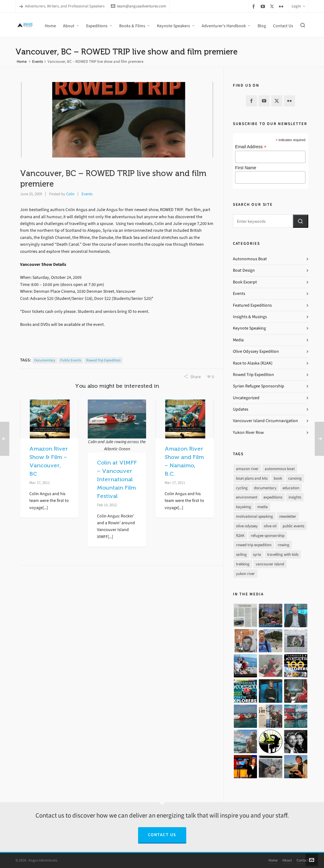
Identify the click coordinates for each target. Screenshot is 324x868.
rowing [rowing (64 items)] (284, 545)
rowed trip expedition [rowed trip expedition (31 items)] (254, 545)
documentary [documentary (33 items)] (265, 488)
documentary (45, 360)
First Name (246, 168)
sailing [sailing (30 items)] (241, 554)
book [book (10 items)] (278, 478)
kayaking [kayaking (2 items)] (244, 507)
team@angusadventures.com (139, 6)
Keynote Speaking (249, 328)
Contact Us (162, 835)
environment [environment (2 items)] (247, 497)
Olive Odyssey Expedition (256, 351)
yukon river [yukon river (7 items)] (245, 574)
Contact (303, 860)
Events (38, 61)
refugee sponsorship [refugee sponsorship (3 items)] (268, 535)
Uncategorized (246, 398)
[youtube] (264, 6)
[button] (301, 221)
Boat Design (244, 270)
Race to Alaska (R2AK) (253, 363)
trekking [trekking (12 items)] (243, 564)
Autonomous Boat (250, 259)
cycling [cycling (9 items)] (242, 488)
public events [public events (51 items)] (293, 526)
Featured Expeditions (252, 305)
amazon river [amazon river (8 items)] (247, 469)
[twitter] (273, 6)
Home (22, 61)
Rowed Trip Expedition (253, 375)
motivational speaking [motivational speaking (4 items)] (255, 516)
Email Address (251, 147)
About (287, 860)
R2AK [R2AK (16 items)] (240, 535)
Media (238, 340)
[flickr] (282, 6)
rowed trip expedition (103, 360)
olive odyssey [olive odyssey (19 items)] (247, 526)
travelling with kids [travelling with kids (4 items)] (283, 554)
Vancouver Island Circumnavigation (265, 421)
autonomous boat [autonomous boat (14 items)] (280, 469)
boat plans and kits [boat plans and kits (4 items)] (252, 478)
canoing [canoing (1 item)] (295, 478)
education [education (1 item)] (291, 488)
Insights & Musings (250, 317)
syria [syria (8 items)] (257, 554)
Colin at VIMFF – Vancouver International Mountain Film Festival (117, 479)
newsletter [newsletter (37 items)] (288, 516)
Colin (70, 194)
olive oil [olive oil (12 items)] (270, 526)
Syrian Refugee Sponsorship (259, 386)
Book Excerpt (245, 282)
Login (298, 6)
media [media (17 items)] (263, 507)
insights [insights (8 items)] (295, 497)
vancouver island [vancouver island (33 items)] (270, 564)
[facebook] (255, 6)
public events (71, 360)
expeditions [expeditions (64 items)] (273, 497)
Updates (241, 409)
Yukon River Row (248, 432)
